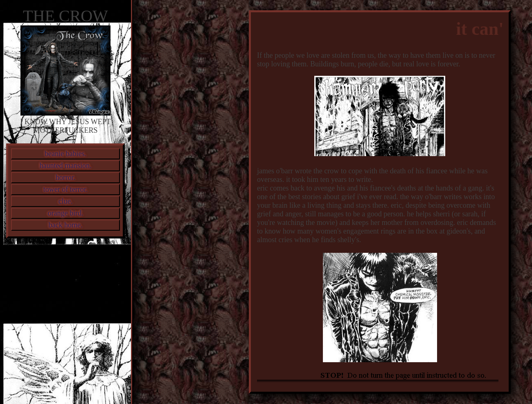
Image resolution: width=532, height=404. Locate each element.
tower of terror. (65, 189)
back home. (66, 225)
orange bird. (66, 213)
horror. (66, 177)
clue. (65, 201)
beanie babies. (65, 154)
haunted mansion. (66, 166)
